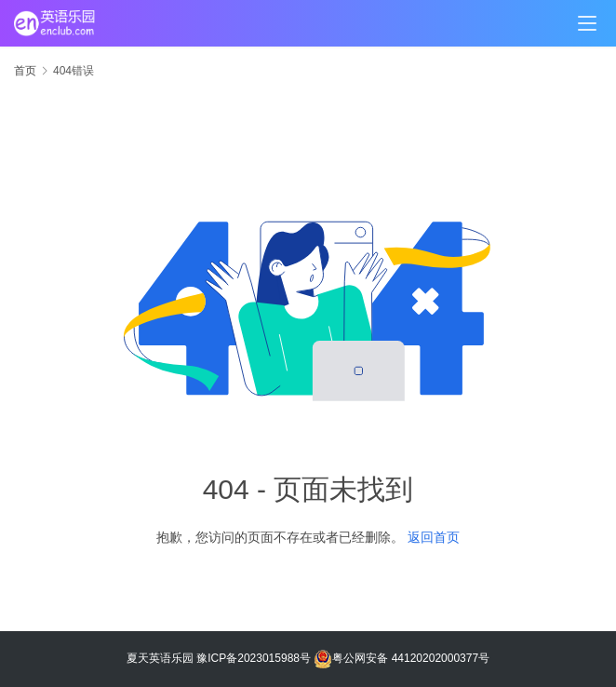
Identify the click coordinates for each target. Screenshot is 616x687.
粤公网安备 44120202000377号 (402, 658)
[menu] (587, 23)
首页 (25, 71)
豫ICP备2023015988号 (254, 658)
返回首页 (434, 537)
